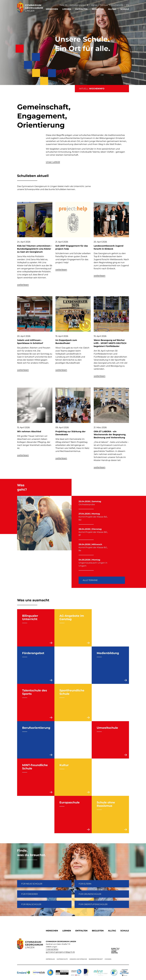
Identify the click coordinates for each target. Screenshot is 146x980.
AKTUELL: (92, 89)
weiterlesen (23, 285)
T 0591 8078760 (52, 949)
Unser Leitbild (53, 162)
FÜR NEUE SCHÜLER (32, 884)
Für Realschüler (31, 904)
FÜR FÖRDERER (29, 894)
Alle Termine (90, 580)
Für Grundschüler (90, 894)
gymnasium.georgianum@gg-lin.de (60, 952)
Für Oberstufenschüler (93, 904)
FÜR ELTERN (85, 884)
